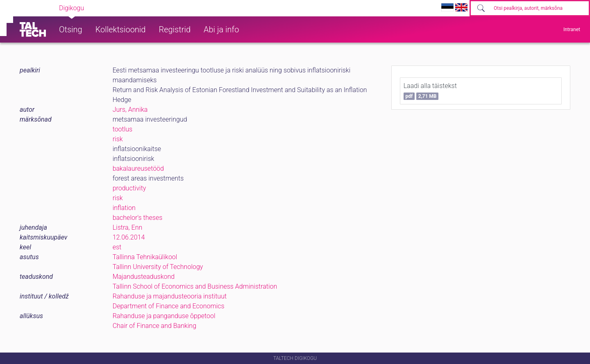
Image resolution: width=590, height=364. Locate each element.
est (117, 247)
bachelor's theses (138, 218)
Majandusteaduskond (144, 277)
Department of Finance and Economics (169, 306)
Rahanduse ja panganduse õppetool (164, 316)
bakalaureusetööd (138, 168)
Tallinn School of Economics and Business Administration (195, 286)
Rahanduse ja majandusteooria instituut (170, 296)
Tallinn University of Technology (158, 267)
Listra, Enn (128, 227)
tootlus (123, 129)
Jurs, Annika (130, 110)
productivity (129, 188)
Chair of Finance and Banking (154, 326)
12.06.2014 (129, 237)
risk (118, 139)
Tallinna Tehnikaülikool (145, 257)
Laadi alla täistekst (430, 91)
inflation (124, 208)
